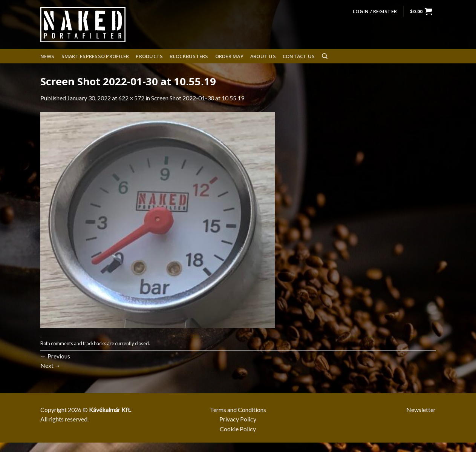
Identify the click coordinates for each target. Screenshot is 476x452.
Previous (55, 356)
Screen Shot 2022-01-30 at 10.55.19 (198, 98)
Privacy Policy (238, 419)
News (47, 56)
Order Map (229, 56)
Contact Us (299, 56)
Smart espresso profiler (95, 56)
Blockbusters (189, 56)
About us (263, 56)
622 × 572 (131, 98)
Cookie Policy (238, 429)
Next (51, 365)
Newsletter (421, 410)
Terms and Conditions (238, 410)
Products (149, 56)
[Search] (325, 56)
